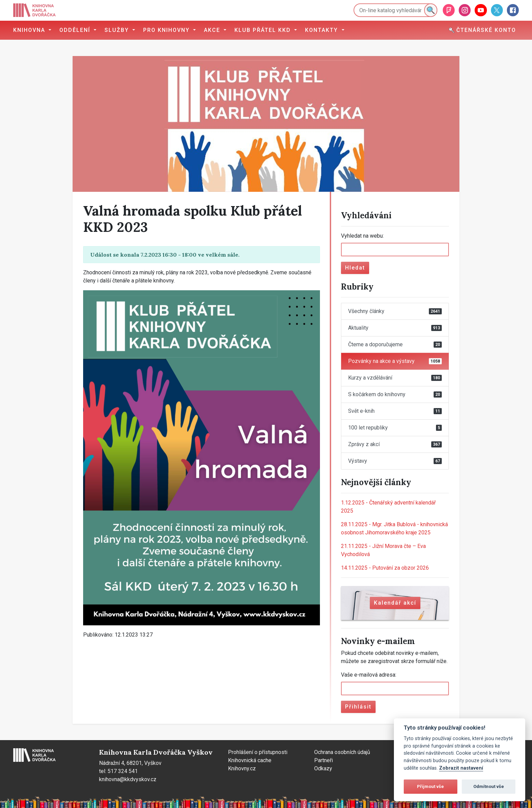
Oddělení (76, 30)
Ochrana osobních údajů (342, 752)
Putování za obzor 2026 (385, 568)
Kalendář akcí (395, 603)
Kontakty (322, 30)
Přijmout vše (430, 786)
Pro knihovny (167, 30)
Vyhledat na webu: (362, 236)
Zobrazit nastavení (461, 768)
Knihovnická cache (250, 760)
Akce (213, 30)
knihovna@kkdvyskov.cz (128, 779)
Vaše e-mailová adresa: (369, 675)
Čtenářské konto (482, 30)
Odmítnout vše (489, 786)
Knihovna (30, 30)
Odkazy (323, 768)
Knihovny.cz (242, 768)
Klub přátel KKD (264, 30)
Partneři (324, 760)
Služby (118, 30)
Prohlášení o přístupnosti (258, 752)
